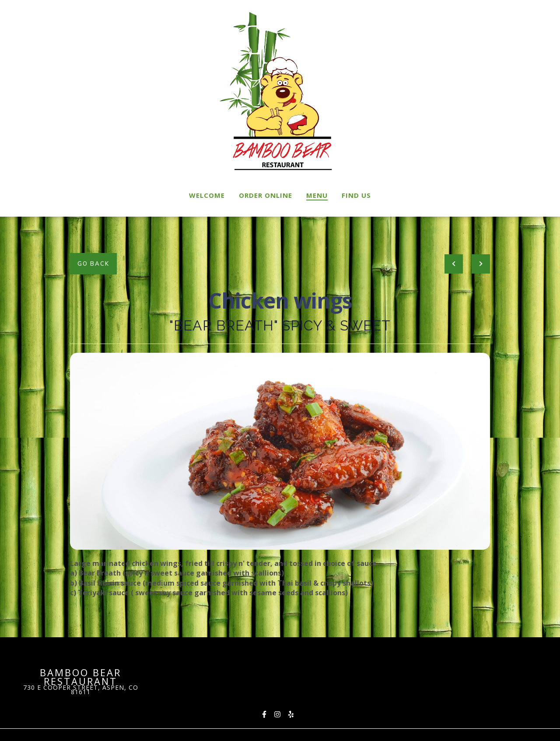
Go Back (93, 263)
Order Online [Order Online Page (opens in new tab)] (266, 195)
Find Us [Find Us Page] (356, 195)
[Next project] (481, 264)
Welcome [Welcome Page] (207, 195)
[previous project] (454, 264)
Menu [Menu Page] (317, 195)
